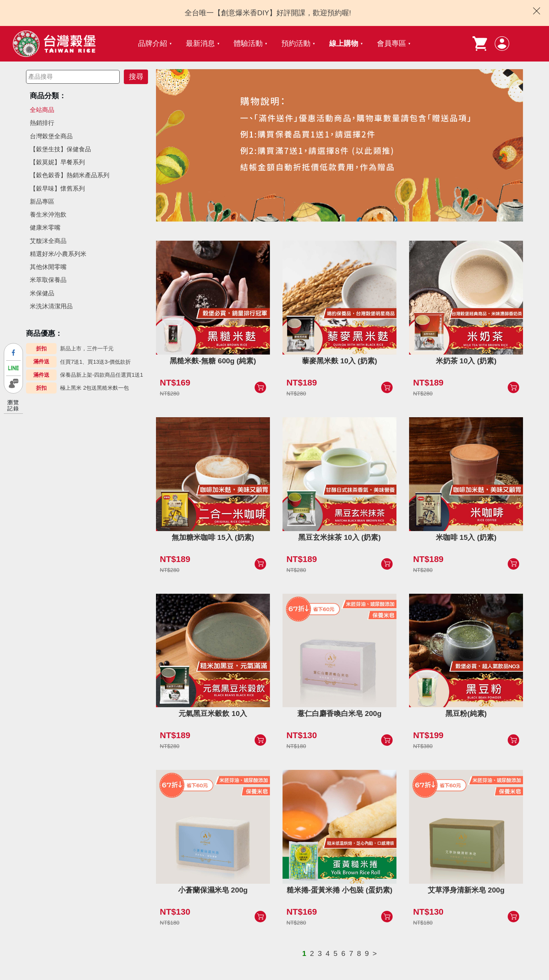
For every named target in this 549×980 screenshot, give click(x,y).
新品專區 (42, 202)
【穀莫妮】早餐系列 (57, 162)
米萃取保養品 (48, 280)
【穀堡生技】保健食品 (60, 149)
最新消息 (200, 43)
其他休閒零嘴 (48, 267)
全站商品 (42, 110)
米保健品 (42, 293)
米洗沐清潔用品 (51, 306)
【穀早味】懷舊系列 (57, 189)
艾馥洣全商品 (48, 241)
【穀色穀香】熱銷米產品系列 (70, 175)
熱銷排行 (42, 123)
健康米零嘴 (45, 228)
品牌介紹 (153, 43)
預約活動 (296, 43)
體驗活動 (248, 43)
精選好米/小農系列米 (58, 254)
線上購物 (344, 43)
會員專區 (391, 43)
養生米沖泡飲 (48, 215)
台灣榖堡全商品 (51, 136)
